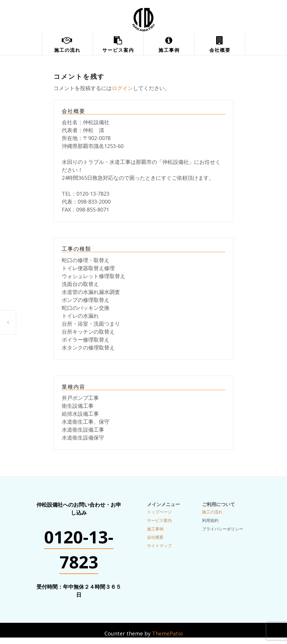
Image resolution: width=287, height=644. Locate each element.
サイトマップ (159, 546)
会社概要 (220, 50)
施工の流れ (67, 50)
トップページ (159, 512)
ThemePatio (167, 633)
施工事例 (169, 50)
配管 (8, 322)
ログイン (122, 88)
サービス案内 (118, 50)
